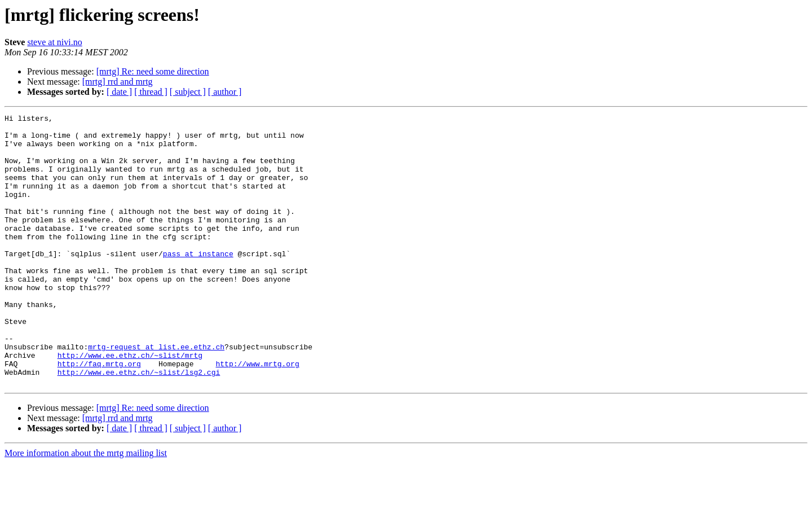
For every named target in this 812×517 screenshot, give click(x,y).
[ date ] (119, 92)
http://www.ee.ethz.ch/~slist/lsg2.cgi (139, 424)
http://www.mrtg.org (257, 414)
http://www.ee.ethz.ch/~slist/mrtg (130, 404)
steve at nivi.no (54, 42)
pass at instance (198, 282)
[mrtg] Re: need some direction (153, 71)
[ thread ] (151, 92)
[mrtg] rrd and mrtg (118, 82)
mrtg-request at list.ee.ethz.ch (156, 394)
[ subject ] (188, 92)
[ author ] (225, 92)
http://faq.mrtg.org (99, 414)
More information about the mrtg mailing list (86, 507)
